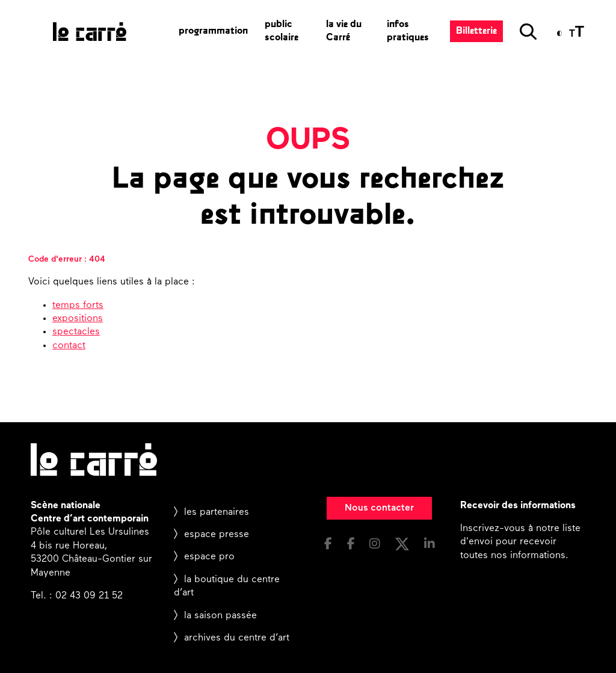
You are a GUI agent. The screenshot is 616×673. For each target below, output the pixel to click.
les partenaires (217, 512)
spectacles (76, 332)
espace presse (217, 535)
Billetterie (476, 31)
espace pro (209, 557)
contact (69, 346)
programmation (213, 31)
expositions (78, 319)
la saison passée (220, 616)
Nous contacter (379, 508)
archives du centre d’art (237, 638)
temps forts (78, 306)
